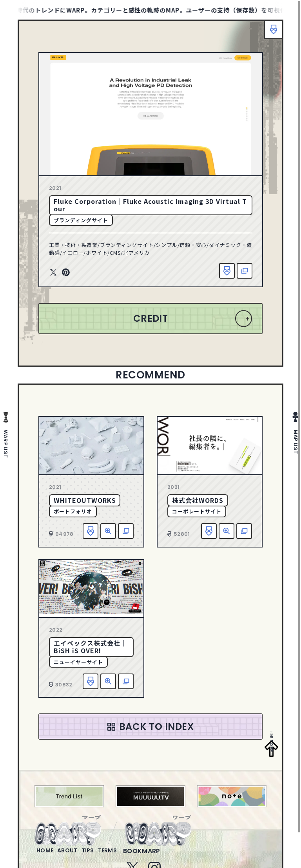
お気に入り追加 (227, 271)
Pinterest (66, 273)
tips (104, 856)
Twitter (53, 273)
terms (130, 856)
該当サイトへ (245, 271)
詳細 (108, 531)
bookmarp (168, 856)
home (48, 856)
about (77, 856)
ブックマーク (270, 33)
